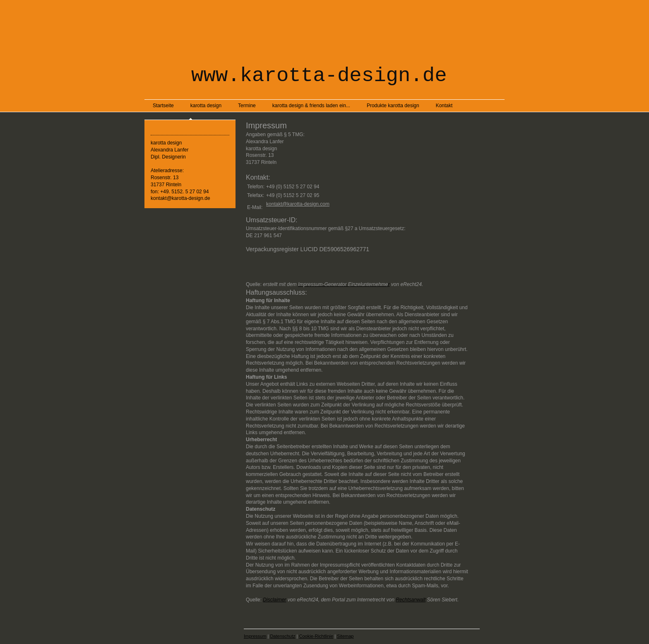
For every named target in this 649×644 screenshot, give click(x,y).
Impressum (255, 636)
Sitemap (345, 636)
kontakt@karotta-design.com (298, 204)
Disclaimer (274, 600)
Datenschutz (282, 636)
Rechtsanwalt (411, 600)
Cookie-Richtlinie (316, 636)
